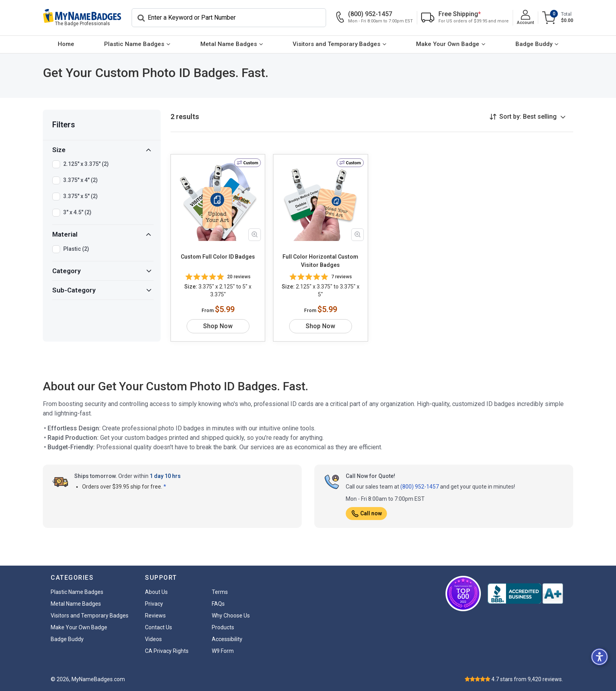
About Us (156, 592)
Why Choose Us (231, 616)
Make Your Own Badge (448, 44)
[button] (599, 657)
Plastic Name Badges (134, 44)
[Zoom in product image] (255, 235)
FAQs (218, 604)
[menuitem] (66, 44)
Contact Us (159, 627)
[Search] (229, 18)
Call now (366, 513)
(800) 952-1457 (420, 487)
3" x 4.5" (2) (77, 213)
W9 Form (223, 651)
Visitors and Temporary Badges (336, 44)
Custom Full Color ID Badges (218, 257)
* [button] (165, 487)
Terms (220, 592)
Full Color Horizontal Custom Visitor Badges (320, 261)
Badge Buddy (534, 44)
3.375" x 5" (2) (81, 197)
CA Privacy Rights (167, 651)
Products (223, 627)
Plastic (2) (76, 249)
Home (66, 44)
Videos (153, 639)
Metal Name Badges (229, 44)
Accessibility (227, 639)
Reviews (155, 616)
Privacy (154, 604)
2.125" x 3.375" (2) (86, 164)
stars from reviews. (527, 679)
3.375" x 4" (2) (81, 180)
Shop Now (218, 326)
